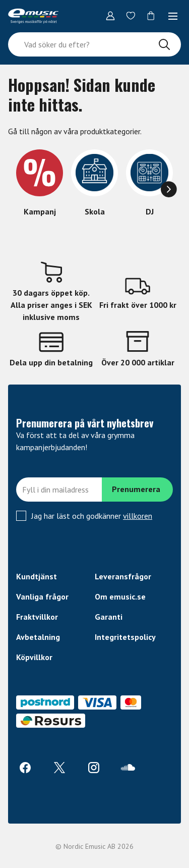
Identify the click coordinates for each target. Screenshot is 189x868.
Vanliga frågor (42, 596)
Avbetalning (38, 637)
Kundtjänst (37, 576)
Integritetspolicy (125, 637)
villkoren (138, 516)
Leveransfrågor (123, 576)
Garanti (109, 617)
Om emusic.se (120, 596)
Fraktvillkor (37, 617)
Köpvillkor (34, 657)
